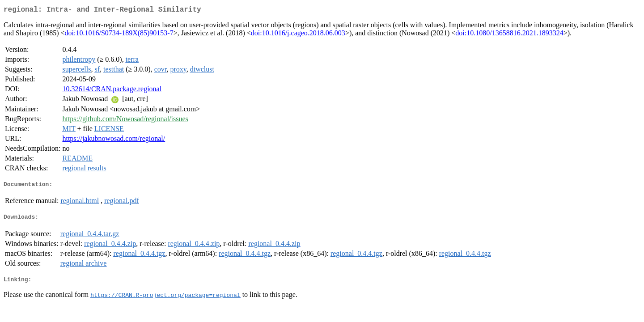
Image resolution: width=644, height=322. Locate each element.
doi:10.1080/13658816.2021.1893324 (509, 35)
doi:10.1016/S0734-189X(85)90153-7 (119, 35)
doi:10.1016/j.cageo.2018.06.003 (298, 35)
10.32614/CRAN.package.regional (112, 91)
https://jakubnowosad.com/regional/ (114, 140)
